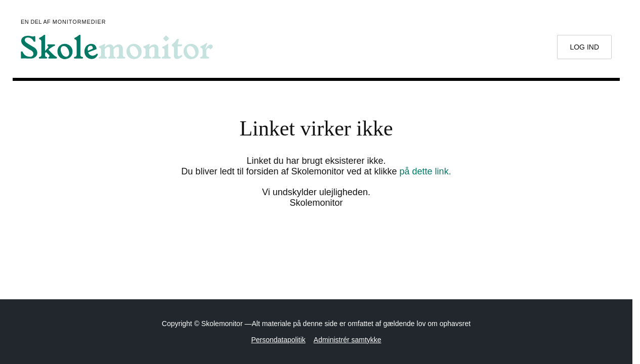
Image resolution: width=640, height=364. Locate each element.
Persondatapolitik (278, 340)
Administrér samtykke (348, 340)
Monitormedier (79, 22)
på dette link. (425, 171)
